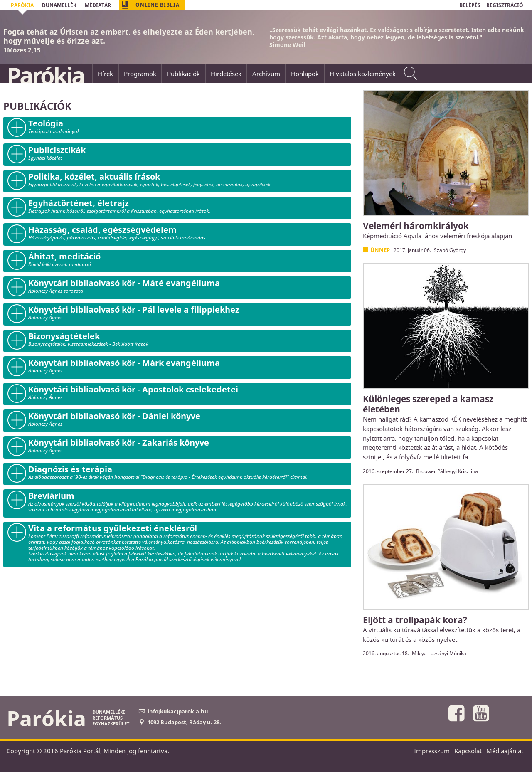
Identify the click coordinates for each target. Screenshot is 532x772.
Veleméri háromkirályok (416, 226)
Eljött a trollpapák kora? (415, 620)
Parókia (45, 75)
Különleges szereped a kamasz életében (428, 404)
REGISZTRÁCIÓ (505, 5)
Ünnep (380, 250)
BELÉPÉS (470, 5)
